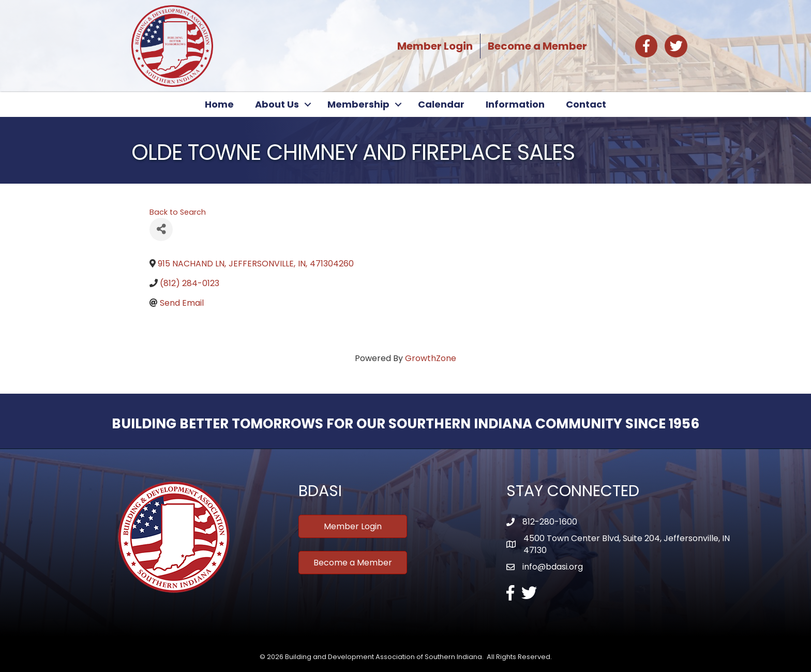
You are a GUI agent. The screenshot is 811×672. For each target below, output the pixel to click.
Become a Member (537, 46)
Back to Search (178, 212)
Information (515, 104)
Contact (586, 104)
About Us (277, 104)
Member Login (435, 46)
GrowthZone (431, 358)
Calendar (441, 104)
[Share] (161, 229)
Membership (358, 104)
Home (219, 104)
